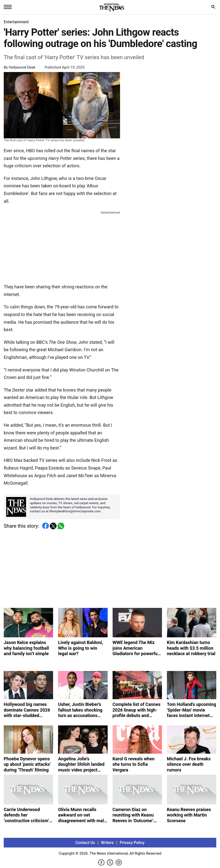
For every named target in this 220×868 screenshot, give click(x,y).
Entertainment (16, 22)
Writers (107, 843)
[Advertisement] (62, 246)
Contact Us (85, 843)
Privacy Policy (132, 843)
